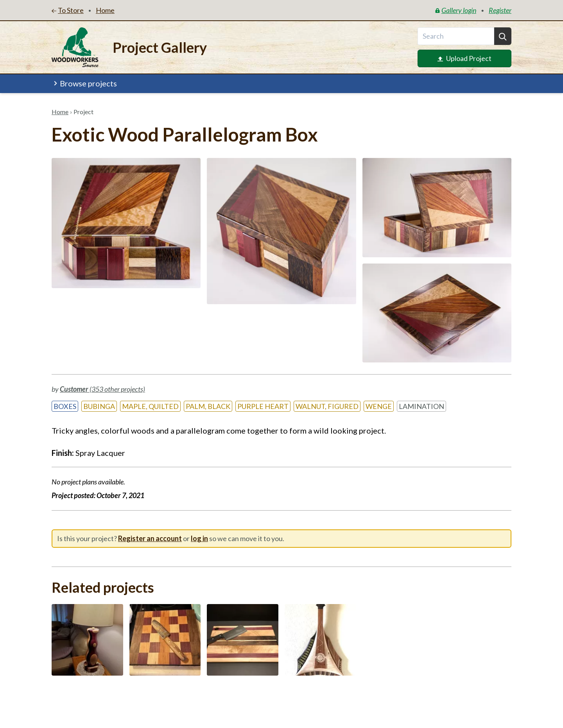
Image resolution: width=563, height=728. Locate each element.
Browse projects (85, 83)
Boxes (65, 406)
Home (60, 112)
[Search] (503, 36)
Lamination (421, 406)
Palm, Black (208, 406)
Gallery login (456, 10)
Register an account (150, 538)
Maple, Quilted (150, 406)
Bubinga (99, 406)
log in (199, 538)
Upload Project (464, 58)
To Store (68, 10)
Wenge (379, 406)
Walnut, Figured (327, 406)
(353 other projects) (102, 389)
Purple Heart (263, 406)
